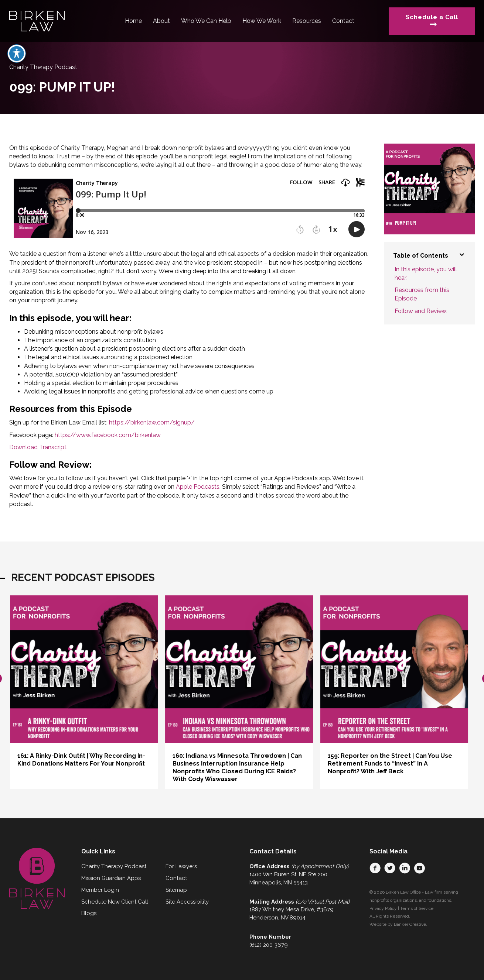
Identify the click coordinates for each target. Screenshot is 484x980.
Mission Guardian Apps (111, 878)
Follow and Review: (421, 311)
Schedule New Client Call (115, 902)
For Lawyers (181, 866)
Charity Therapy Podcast (114, 866)
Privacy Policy (383, 908)
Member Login (100, 890)
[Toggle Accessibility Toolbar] (17, 54)
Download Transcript (38, 447)
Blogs (89, 913)
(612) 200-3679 (269, 945)
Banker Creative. (410, 924)
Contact (176, 878)
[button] (375, 868)
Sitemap (176, 890)
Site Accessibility (187, 902)
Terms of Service (417, 908)
